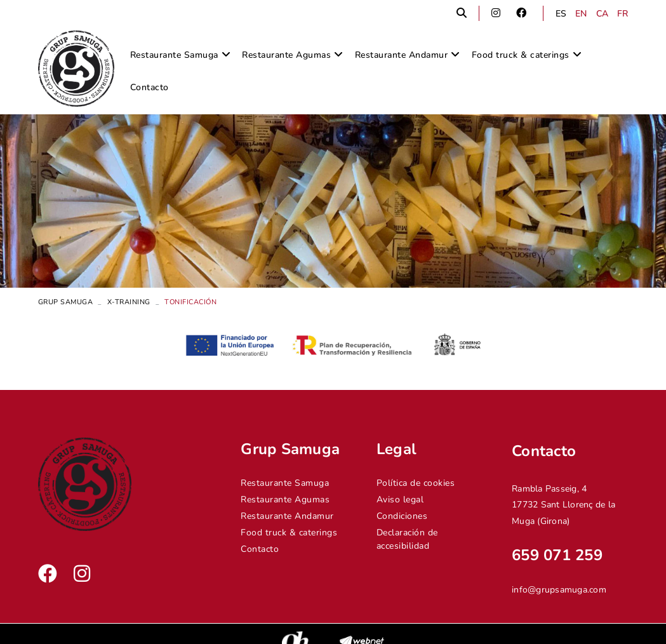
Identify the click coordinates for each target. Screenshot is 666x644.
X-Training (129, 302)
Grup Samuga (66, 302)
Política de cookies (416, 483)
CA (603, 14)
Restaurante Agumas (285, 500)
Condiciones (402, 516)
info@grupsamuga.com (559, 590)
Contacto (260, 549)
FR (623, 14)
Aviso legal (400, 500)
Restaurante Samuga (285, 483)
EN (581, 14)
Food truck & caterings (289, 533)
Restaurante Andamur (287, 516)
